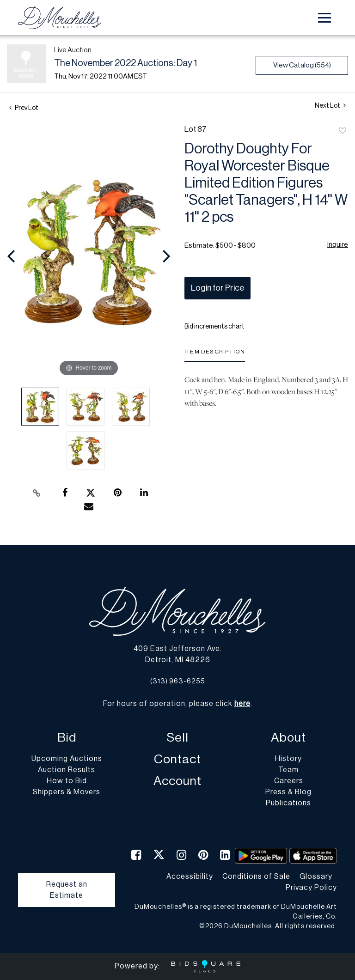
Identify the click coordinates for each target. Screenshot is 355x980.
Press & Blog (288, 792)
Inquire (338, 245)
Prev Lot (24, 108)
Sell (177, 738)
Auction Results (67, 770)
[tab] (215, 355)
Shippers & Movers (67, 792)
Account (177, 781)
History (288, 759)
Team (288, 770)
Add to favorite (343, 131)
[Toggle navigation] (324, 18)
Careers (289, 781)
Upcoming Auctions (67, 759)
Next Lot (330, 106)
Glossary (316, 877)
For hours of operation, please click (177, 704)
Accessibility (190, 877)
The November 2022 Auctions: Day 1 (125, 63)
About (288, 738)
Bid (67, 738)
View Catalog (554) (302, 65)
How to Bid (67, 781)
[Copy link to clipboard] (37, 493)
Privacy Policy (311, 888)
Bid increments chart (214, 327)
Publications (288, 803)
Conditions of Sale (256, 877)
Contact (177, 759)
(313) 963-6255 (178, 681)
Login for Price (217, 288)
